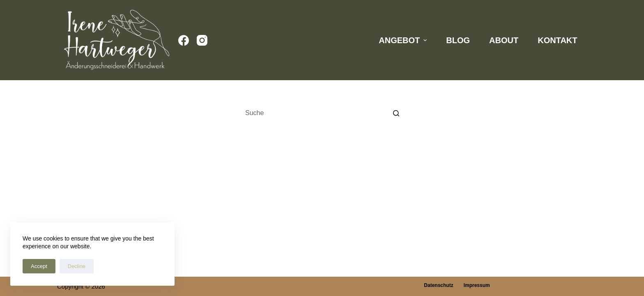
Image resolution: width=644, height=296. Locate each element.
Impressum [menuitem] (477, 285)
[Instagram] (202, 40)
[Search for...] (322, 113)
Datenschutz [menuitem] (438, 285)
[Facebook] (184, 40)
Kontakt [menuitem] (557, 40)
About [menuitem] (504, 40)
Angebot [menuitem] (404, 40)
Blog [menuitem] (458, 40)
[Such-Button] (396, 113)
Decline (77, 266)
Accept (39, 266)
